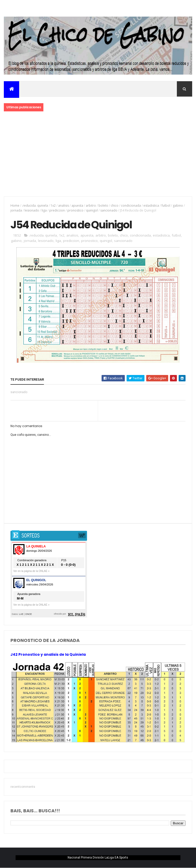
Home (15, 206)
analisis (64, 206)
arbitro (91, 206)
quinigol (92, 210)
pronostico (75, 210)
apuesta (77, 206)
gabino (178, 206)
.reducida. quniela (35, 206)
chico (115, 206)
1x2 (53, 206)
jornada (16, 210)
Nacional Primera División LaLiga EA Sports (98, 858)
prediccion (57, 210)
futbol (166, 206)
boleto (103, 206)
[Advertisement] (98, 154)
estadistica (151, 206)
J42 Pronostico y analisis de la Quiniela (48, 654)
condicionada (131, 206)
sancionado (109, 210)
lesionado (32, 210)
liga (44, 210)
